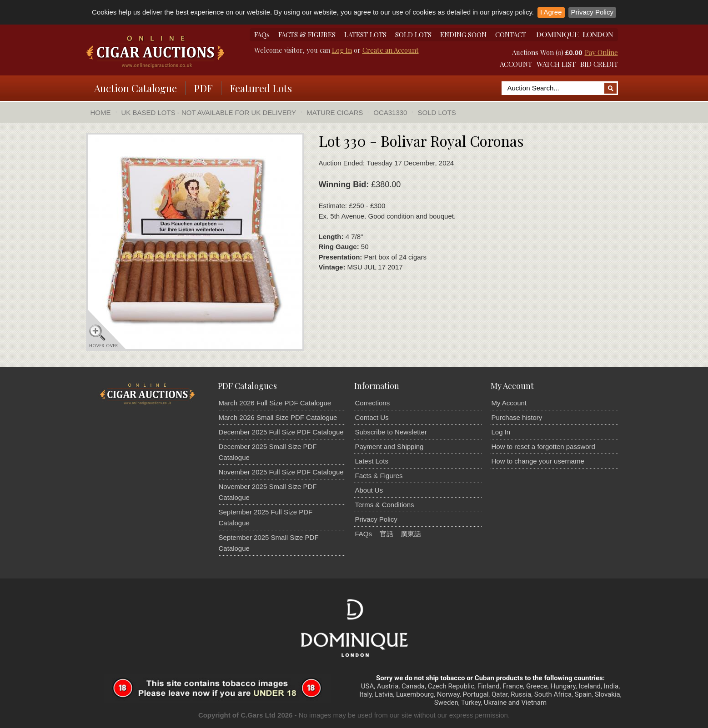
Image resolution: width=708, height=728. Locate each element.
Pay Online (601, 52)
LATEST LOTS (365, 35)
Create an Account (391, 50)
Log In (342, 50)
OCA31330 (390, 112)
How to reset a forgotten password (543, 446)
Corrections (373, 403)
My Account (509, 403)
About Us (369, 490)
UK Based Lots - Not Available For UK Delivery (209, 112)
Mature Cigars (335, 112)
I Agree (551, 12)
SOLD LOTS (413, 35)
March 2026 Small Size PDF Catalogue (278, 417)
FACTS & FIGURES (307, 35)
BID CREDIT (599, 64)
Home (101, 112)
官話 (387, 534)
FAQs (262, 35)
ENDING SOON (463, 35)
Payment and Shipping (389, 446)
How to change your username (538, 461)
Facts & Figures (379, 476)
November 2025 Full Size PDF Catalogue (281, 472)
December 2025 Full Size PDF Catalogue (281, 432)
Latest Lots (372, 461)
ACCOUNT (516, 64)
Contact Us (372, 417)
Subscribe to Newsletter (391, 432)
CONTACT (511, 35)
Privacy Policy (592, 12)
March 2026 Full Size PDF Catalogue (275, 403)
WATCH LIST (556, 64)
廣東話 (411, 534)
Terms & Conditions (385, 505)
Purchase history (517, 417)
